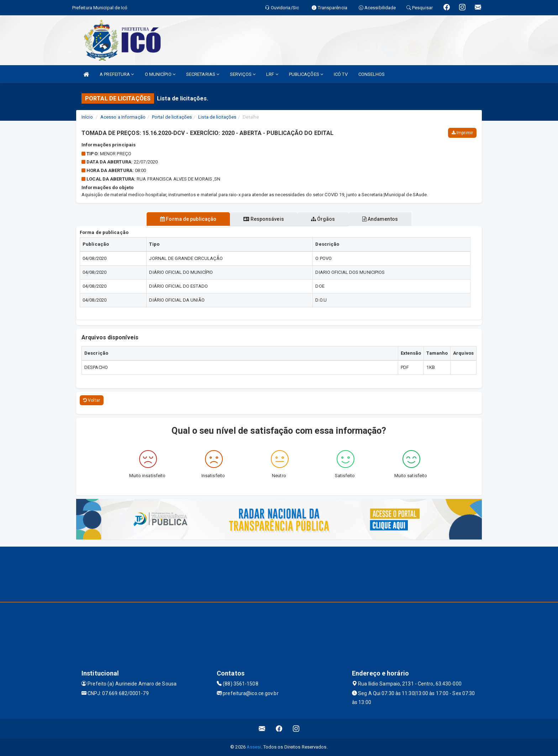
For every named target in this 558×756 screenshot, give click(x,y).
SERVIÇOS (243, 74)
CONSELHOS (372, 74)
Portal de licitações (172, 117)
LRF (272, 74)
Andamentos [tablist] (384, 219)
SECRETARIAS (203, 74)
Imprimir (462, 133)
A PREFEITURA (117, 74)
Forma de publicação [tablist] (184, 219)
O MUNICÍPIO (160, 74)
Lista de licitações (217, 117)
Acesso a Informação (123, 117)
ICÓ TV (341, 74)
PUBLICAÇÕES (306, 74)
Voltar (92, 400)
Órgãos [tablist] (325, 219)
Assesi (254, 747)
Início (87, 117)
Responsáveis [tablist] (262, 219)
